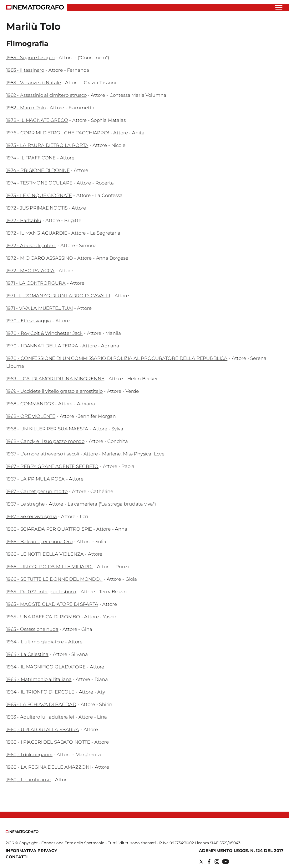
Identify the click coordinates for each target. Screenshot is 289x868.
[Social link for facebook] (209, 862)
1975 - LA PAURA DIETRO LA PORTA (47, 145)
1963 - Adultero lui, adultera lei (40, 717)
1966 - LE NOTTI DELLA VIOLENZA (45, 554)
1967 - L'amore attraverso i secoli (43, 454)
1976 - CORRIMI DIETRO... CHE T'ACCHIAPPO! (58, 133)
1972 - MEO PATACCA (30, 270)
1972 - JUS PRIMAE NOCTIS (37, 208)
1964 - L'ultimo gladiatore (35, 642)
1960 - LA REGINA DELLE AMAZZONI (48, 767)
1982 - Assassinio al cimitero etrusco (46, 95)
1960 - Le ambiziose (28, 780)
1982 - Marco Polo (26, 108)
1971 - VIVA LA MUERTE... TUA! (40, 308)
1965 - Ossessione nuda (32, 629)
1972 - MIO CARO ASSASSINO (40, 258)
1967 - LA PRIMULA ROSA (35, 479)
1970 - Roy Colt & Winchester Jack (44, 333)
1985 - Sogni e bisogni (30, 57)
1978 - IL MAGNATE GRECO (37, 120)
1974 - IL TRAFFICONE (31, 158)
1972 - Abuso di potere (31, 245)
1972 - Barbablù (24, 220)
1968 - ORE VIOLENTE (31, 416)
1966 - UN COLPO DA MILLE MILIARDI (49, 567)
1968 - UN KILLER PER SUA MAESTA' (47, 429)
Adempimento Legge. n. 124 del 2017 (241, 850)
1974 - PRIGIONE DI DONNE (38, 170)
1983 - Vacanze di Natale (33, 83)
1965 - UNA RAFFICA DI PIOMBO (43, 617)
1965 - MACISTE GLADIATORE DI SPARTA (52, 604)
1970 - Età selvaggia (29, 321)
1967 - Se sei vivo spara (31, 516)
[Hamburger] (279, 7)
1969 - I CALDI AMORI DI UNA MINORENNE (55, 379)
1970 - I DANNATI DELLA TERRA (42, 346)
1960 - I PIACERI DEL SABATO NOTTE (48, 742)
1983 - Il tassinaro (25, 70)
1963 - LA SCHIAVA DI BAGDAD (41, 704)
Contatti (17, 857)
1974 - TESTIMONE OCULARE (39, 183)
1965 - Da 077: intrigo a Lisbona (41, 592)
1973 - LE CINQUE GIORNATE (39, 195)
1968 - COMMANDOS (30, 404)
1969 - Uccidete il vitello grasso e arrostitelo (54, 391)
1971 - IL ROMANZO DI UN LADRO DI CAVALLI (58, 296)
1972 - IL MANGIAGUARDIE (37, 233)
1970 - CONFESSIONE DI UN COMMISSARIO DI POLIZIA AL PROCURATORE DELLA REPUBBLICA (117, 358)
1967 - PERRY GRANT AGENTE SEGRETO (52, 466)
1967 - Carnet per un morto (37, 491)
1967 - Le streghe (25, 504)
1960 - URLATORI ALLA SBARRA (43, 729)
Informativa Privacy (31, 850)
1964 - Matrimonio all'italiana (39, 679)
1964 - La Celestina (27, 654)
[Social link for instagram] (217, 862)
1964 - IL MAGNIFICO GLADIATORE (46, 667)
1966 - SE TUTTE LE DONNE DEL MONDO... (54, 579)
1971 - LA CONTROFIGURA (36, 283)
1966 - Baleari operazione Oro (39, 541)
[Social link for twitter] (201, 862)
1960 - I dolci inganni (29, 754)
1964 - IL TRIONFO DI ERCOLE (40, 692)
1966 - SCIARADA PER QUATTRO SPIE (49, 529)
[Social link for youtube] (226, 862)
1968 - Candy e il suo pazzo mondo (45, 441)
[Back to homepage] (22, 832)
